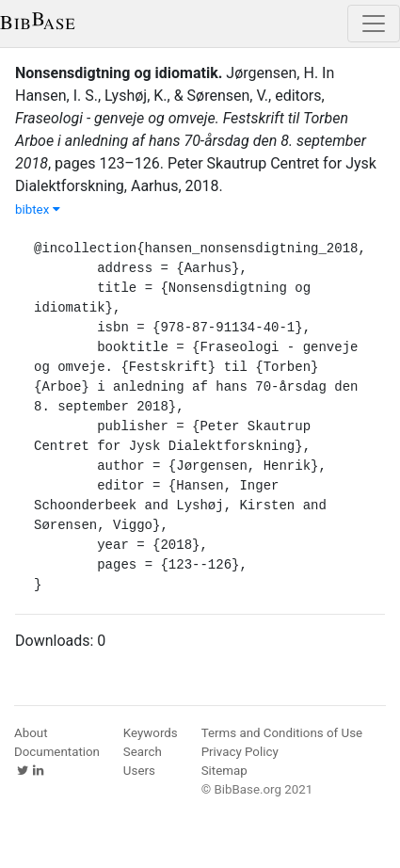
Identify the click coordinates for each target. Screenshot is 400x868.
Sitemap (224, 771)
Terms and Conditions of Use (282, 733)
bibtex (38, 209)
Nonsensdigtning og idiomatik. (119, 73)
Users (139, 771)
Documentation (57, 752)
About (31, 733)
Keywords (151, 733)
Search (143, 752)
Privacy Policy (240, 752)
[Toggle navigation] (374, 24)
